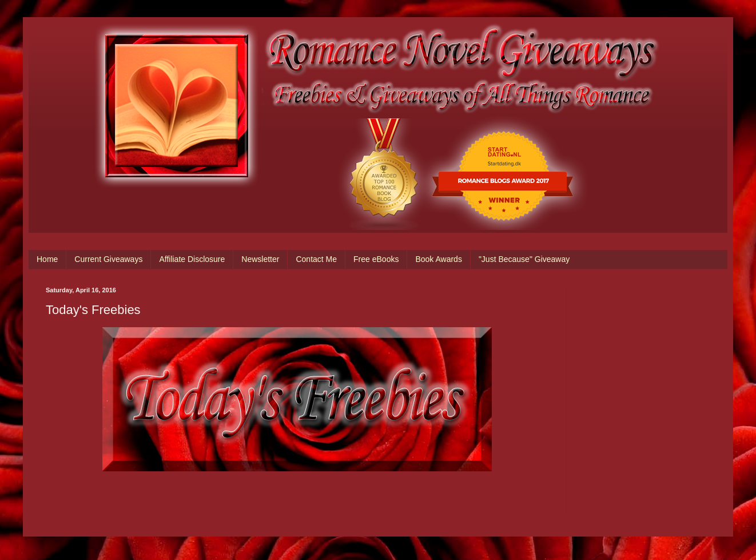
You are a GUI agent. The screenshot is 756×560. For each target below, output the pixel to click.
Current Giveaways (108, 259)
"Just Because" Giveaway (524, 259)
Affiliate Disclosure (192, 259)
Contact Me (316, 259)
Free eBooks (376, 259)
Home (47, 259)
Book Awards (438, 259)
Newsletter (260, 259)
